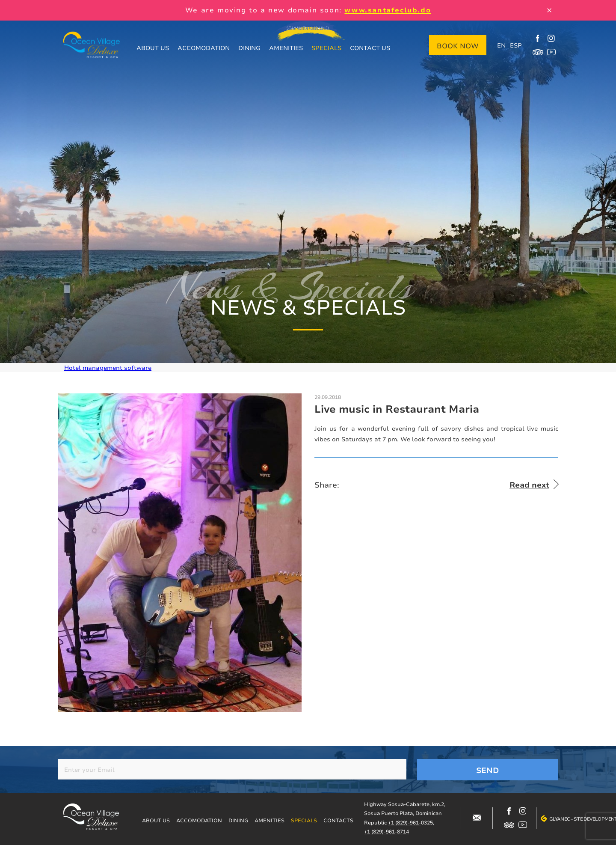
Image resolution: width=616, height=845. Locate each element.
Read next (529, 485)
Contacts (338, 820)
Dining (249, 48)
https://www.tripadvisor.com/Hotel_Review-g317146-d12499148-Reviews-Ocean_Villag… (538, 52)
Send (488, 770)
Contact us (370, 48)
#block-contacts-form (477, 818)
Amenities (286, 48)
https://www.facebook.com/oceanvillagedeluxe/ (538, 39)
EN (501, 45)
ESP (516, 45)
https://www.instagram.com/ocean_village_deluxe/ (551, 39)
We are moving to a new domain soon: (308, 10)
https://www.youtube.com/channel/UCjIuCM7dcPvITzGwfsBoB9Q (551, 52)
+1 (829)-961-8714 (386, 832)
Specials (326, 48)
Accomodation (204, 48)
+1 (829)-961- (404, 823)
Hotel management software (108, 367)
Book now (458, 46)
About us (153, 48)
